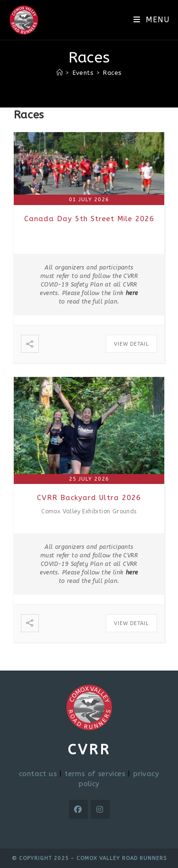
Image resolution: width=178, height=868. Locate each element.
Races (112, 73)
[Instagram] (100, 809)
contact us (38, 774)
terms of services (95, 774)
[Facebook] (78, 809)
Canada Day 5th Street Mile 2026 (89, 219)
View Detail (131, 344)
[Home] (60, 73)
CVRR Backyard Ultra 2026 (89, 498)
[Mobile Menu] (151, 20)
